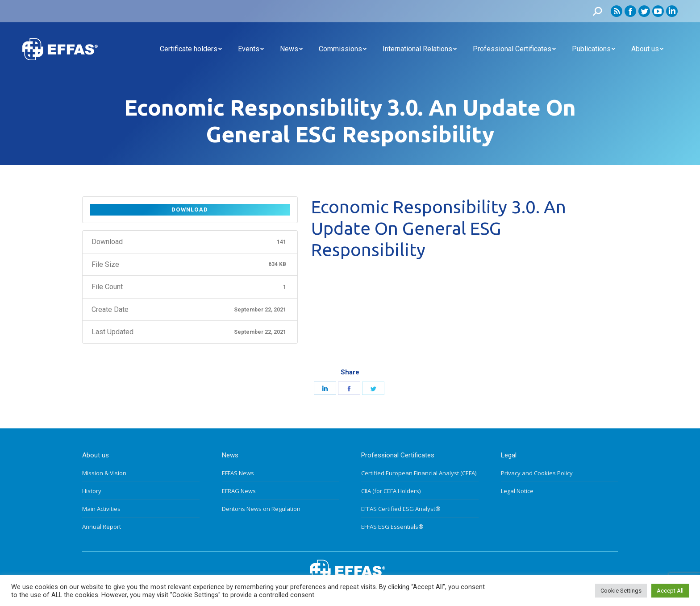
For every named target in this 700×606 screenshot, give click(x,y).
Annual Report (102, 527)
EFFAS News (238, 473)
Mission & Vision (104, 473)
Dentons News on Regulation (261, 509)
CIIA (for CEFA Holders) (391, 491)
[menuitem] (191, 49)
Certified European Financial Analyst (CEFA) (419, 473)
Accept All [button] (670, 591)
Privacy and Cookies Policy (537, 473)
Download (190, 210)
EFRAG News (239, 491)
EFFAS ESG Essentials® (392, 527)
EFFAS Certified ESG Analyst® (401, 509)
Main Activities (101, 509)
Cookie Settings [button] (621, 591)
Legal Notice (517, 491)
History (92, 491)
